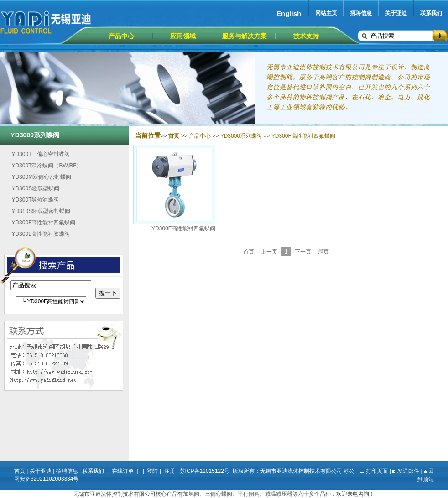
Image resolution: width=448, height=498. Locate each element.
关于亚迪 (396, 13)
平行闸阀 (249, 494)
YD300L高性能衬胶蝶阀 (40, 234)
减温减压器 (279, 494)
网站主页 (326, 13)
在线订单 (123, 471)
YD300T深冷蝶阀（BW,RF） (47, 166)
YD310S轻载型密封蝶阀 (41, 211)
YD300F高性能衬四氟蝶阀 (43, 223)
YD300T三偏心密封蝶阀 (41, 154)
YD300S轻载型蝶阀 (35, 188)
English (289, 13)
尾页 (323, 252)
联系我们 (431, 13)
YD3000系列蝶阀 (241, 136)
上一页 (269, 252)
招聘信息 (361, 13)
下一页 (303, 252)
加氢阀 (191, 494)
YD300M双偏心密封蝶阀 (41, 177)
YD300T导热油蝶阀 (35, 200)
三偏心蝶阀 (219, 494)
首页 (249, 252)
